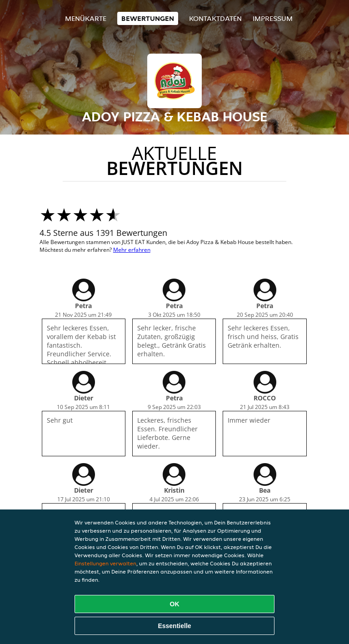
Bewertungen (148, 18)
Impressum (273, 18)
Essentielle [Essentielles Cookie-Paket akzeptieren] (174, 626)
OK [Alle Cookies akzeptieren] (175, 604)
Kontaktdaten (215, 18)
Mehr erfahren (132, 250)
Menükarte (86, 18)
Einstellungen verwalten (105, 563)
